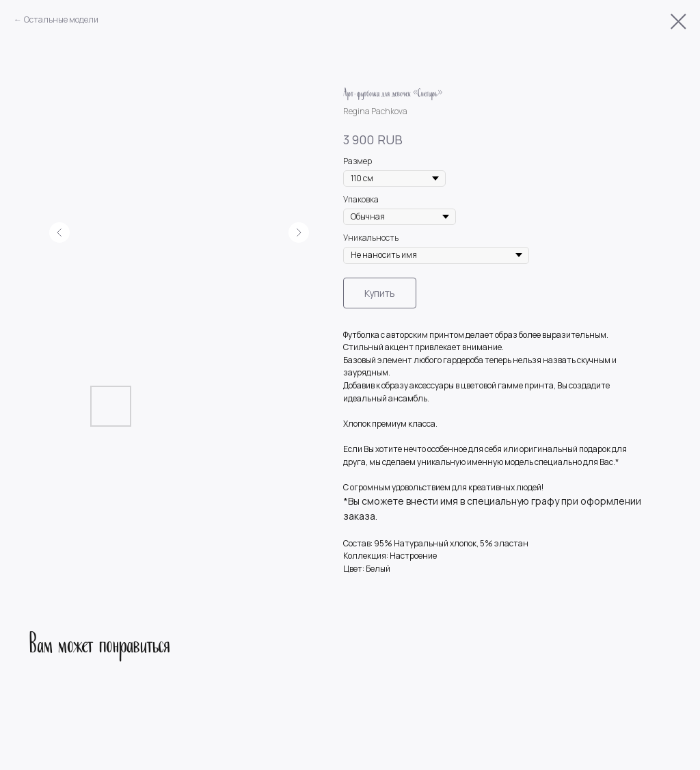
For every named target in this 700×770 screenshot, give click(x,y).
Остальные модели (61, 19)
